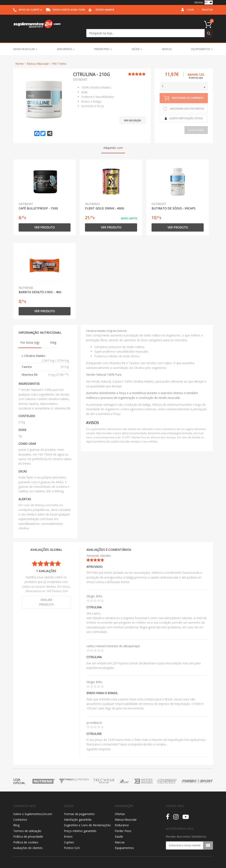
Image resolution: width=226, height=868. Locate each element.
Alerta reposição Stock (184, 110)
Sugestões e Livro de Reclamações (87, 817)
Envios (68, 828)
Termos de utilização (27, 822)
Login (190, 10)
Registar (207, 10)
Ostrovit (80, 71)
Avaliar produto (46, 594)
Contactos (20, 811)
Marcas (167, 41)
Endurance (66, 41)
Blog (16, 817)
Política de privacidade (28, 828)
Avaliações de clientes (28, 839)
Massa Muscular (25, 41)
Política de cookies (26, 834)
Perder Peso (103, 41)
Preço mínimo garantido (80, 822)
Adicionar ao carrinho (184, 90)
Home (19, 55)
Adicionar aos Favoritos (184, 100)
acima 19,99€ (65, 10)
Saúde (137, 41)
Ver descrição (133, 110)
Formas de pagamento (79, 805)
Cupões (69, 834)
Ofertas (120, 805)
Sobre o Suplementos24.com (33, 805)
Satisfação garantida (78, 811)
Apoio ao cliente (28, 10)
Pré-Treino (59, 55)
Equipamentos (202, 41)
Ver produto (45, 219)
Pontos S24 (72, 839)
